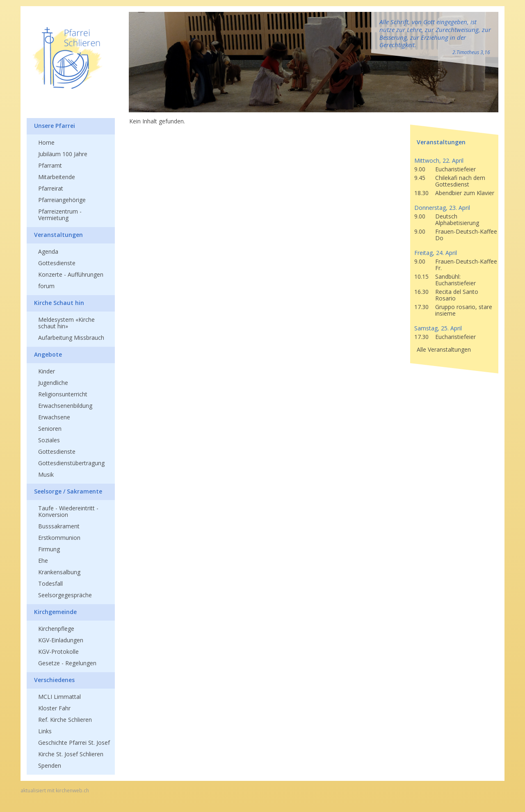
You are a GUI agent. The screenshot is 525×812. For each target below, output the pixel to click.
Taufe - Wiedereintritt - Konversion (68, 511)
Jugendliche (53, 383)
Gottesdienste (57, 263)
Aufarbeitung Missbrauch (71, 338)
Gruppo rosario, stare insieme (464, 310)
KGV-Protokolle (58, 652)
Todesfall (50, 583)
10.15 (421, 276)
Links (45, 731)
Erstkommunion (59, 538)
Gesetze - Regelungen (67, 663)
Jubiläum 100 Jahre (63, 154)
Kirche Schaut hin (59, 303)
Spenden (50, 765)
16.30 (421, 292)
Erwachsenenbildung (65, 406)
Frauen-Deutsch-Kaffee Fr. (466, 265)
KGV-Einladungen (61, 640)
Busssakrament (59, 526)
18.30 (421, 193)
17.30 (421, 307)
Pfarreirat (51, 188)
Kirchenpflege (56, 629)
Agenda (48, 251)
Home (46, 142)
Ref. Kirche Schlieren (65, 720)
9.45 (420, 178)
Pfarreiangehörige (62, 200)
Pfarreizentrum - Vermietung (60, 215)
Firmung (49, 549)
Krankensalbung (59, 572)
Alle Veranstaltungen (444, 349)
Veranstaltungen (58, 235)
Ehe (43, 561)
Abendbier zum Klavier (465, 193)
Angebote (48, 354)
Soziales (49, 440)
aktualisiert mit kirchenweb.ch (55, 791)
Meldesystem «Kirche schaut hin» (66, 323)
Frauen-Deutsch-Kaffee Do (466, 235)
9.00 (420, 169)
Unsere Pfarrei (55, 126)
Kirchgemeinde (55, 612)
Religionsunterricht (63, 394)
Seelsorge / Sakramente (68, 491)
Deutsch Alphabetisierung (457, 219)
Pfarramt (50, 165)
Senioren (50, 429)
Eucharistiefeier (455, 169)
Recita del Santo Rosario (457, 295)
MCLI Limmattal (59, 697)
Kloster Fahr (54, 708)
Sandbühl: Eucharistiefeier (455, 280)
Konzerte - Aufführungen (71, 274)
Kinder (47, 371)
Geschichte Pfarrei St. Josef (74, 743)
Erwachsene (54, 417)
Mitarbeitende (57, 177)
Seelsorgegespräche (65, 595)
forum (46, 286)
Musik (46, 474)
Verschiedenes (54, 680)
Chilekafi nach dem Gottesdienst (460, 181)
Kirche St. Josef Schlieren (71, 754)
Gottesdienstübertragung (71, 463)
